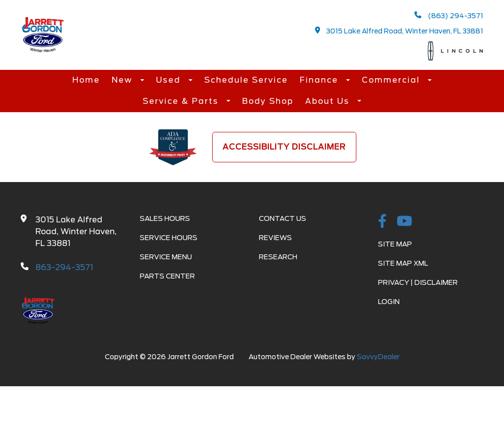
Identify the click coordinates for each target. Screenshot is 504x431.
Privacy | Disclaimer (418, 282)
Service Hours (169, 238)
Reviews (275, 238)
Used (170, 80)
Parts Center (167, 276)
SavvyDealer (378, 357)
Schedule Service (246, 80)
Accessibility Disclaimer (284, 147)
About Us (329, 101)
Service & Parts (182, 101)
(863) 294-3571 (449, 15)
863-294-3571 (64, 267)
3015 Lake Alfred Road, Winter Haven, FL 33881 (399, 31)
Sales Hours (165, 218)
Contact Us (283, 218)
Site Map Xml (403, 263)
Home (86, 80)
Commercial (392, 80)
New (124, 80)
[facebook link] (382, 222)
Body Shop (268, 101)
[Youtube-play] (405, 222)
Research (278, 257)
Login (389, 302)
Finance (320, 80)
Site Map (395, 244)
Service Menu (166, 257)
